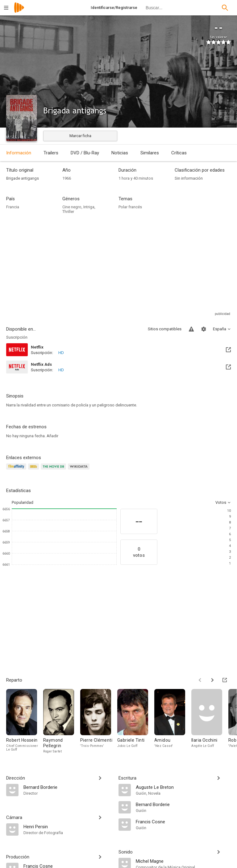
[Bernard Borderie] (68, 787)
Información (19, 153)
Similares (150, 153)
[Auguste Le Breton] (183, 787)
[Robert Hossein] (25, 721)
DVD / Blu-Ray (85, 153)
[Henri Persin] (68, 826)
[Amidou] (173, 721)
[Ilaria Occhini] (210, 721)
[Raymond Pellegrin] (62, 721)
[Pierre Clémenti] (99, 721)
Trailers (51, 153)
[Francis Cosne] (183, 821)
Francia (13, 207)
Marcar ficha (80, 136)
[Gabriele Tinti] (136, 721)
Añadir (52, 436)
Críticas (179, 153)
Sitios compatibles (165, 329)
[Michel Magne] (183, 861)
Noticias (120, 153)
